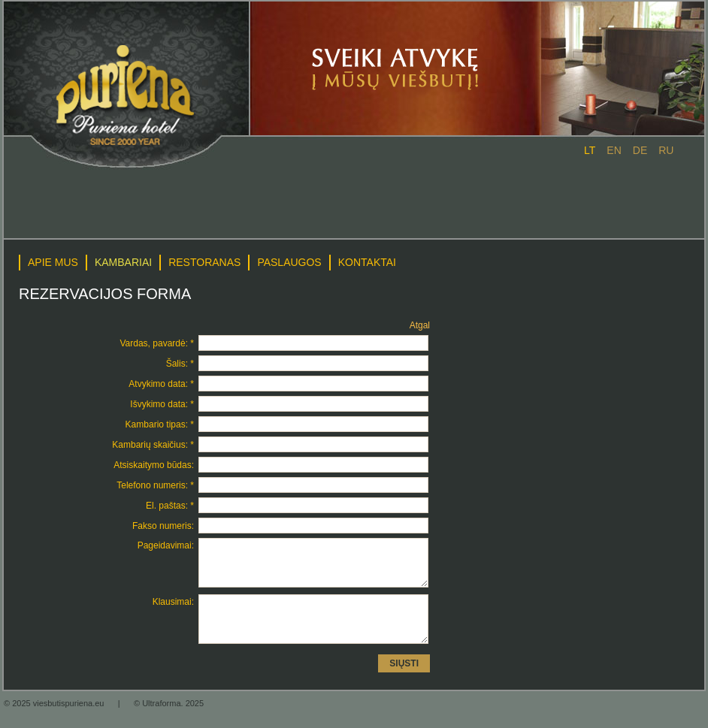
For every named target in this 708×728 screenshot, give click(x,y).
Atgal (420, 325)
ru (666, 150)
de (640, 150)
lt (590, 150)
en (614, 150)
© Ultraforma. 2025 (169, 721)
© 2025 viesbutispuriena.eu (55, 721)
